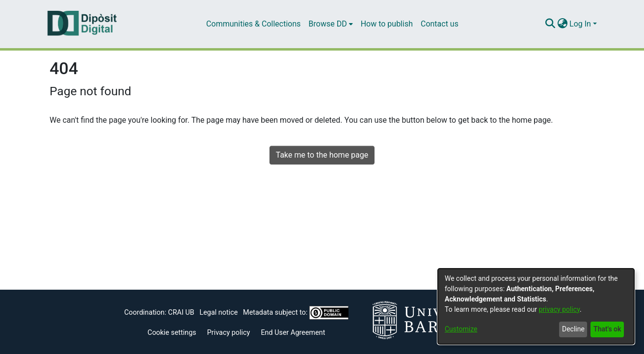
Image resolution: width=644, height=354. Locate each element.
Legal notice (218, 313)
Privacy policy (229, 333)
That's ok (607, 329)
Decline (573, 329)
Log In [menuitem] (580, 24)
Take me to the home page (322, 155)
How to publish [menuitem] (387, 24)
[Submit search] (550, 24)
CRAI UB (181, 313)
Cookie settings (172, 333)
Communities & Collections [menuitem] (253, 24)
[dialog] (536, 306)
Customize (461, 329)
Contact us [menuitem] (440, 24)
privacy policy (559, 309)
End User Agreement (293, 333)
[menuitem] (331, 24)
